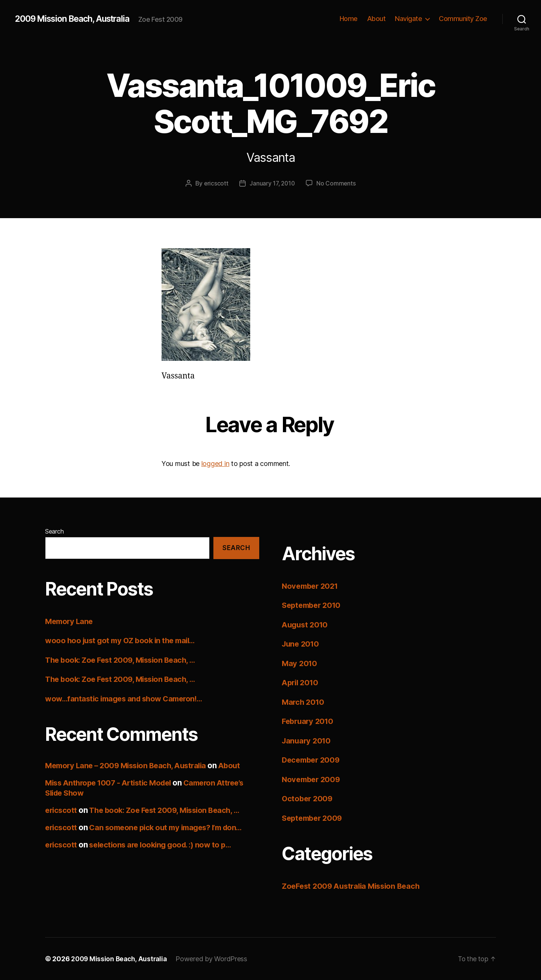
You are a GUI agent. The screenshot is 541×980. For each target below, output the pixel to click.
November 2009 (313, 779)
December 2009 (313, 760)
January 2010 (308, 741)
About (376, 19)
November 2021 (312, 586)
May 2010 (300, 663)
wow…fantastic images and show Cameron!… (128, 698)
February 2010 (309, 721)
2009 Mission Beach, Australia (77, 19)
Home (349, 19)
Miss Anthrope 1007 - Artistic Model (112, 783)
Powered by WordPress (214, 959)
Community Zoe (463, 19)
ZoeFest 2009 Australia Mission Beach (354, 886)
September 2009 (314, 818)
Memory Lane (70, 621)
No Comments (337, 183)
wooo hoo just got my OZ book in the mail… (124, 640)
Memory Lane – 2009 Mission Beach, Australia (130, 765)
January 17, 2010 (272, 183)
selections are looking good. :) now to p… (165, 845)
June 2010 (302, 644)
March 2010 (304, 702)
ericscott (215, 183)
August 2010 (306, 625)
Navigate (408, 19)
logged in (215, 464)
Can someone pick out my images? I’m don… (172, 827)
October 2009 (308, 798)
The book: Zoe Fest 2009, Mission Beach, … (124, 660)
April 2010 (301, 682)
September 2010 (313, 605)
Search (54, 531)
